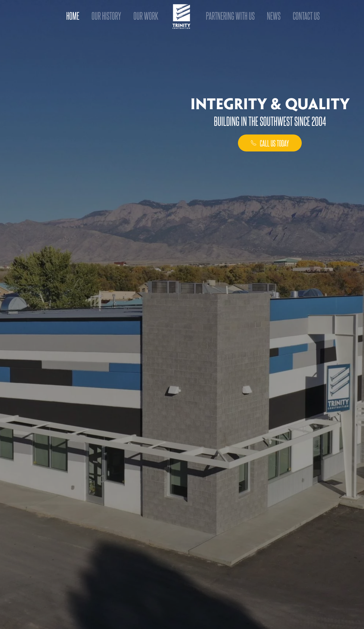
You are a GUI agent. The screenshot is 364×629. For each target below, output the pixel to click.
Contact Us (306, 15)
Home (73, 15)
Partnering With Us (230, 15)
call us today (270, 143)
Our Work (146, 15)
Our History (106, 15)
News (274, 15)
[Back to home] (182, 16)
